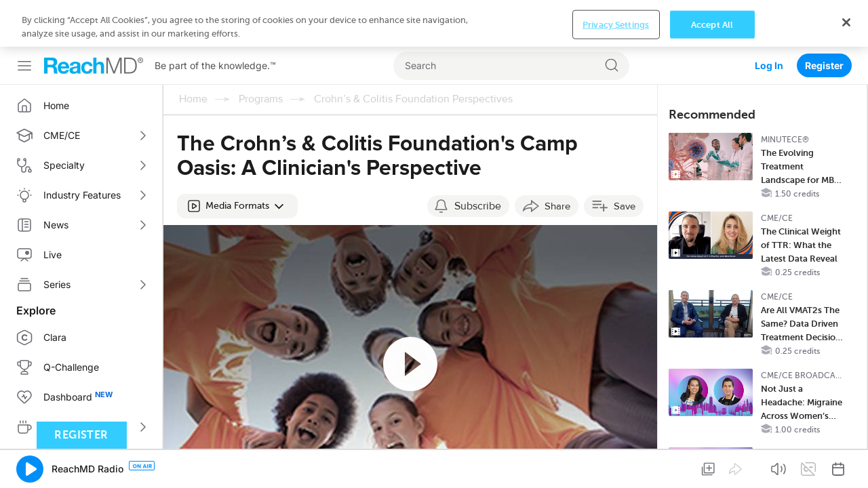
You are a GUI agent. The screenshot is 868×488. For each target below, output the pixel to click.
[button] (237, 159)
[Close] (846, 463)
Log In (769, 19)
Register (824, 19)
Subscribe (478, 159)
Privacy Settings (616, 465)
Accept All (712, 465)
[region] (434, 465)
